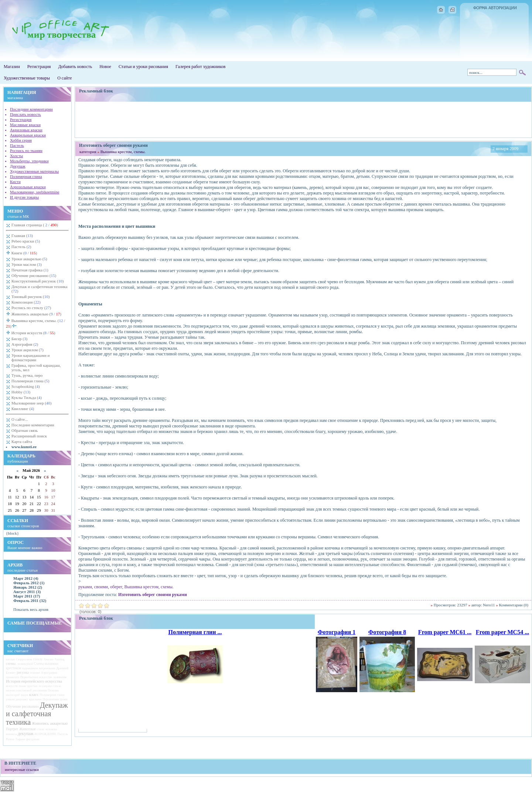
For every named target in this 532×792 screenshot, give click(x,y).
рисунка (23, 672)
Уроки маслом (27, 264)
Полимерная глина (26, 176)
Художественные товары (27, 78)
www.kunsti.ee (24, 447)
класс (34, 694)
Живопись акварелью (36, 314)
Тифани (20, 739)
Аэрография (25, 344)
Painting (60, 659)
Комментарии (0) (514, 605)
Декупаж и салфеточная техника (39, 289)
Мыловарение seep (32, 403)
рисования (40, 690)
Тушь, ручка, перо (27, 375)
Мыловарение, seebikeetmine (35, 192)
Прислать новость (25, 114)
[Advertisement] (303, 119)
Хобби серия (21, 140)
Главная (22, 236)
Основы (53, 690)
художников (30, 668)
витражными (47, 668)
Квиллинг (23, 409)
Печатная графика (30, 270)
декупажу (22, 699)
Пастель (17, 145)
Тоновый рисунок (30, 297)
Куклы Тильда (27, 397)
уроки (64, 699)
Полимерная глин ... (195, 632)
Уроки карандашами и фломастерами (30, 358)
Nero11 (489, 605)
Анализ (49, 659)
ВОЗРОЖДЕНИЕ (46, 734)
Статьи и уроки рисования (143, 67)
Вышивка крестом (141, 587)
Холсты (16, 156)
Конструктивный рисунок (37, 281)
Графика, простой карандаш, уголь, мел (36, 368)
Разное (10, 739)
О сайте (64, 78)
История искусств (33, 333)
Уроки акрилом (28, 350)
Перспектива (51, 699)
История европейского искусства (34, 681)
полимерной (25, 664)
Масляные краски (25, 125)
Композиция (26, 302)
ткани (23, 686)
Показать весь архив (31, 609)
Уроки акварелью (29, 259)
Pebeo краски (26, 241)
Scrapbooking (26, 386)
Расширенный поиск (29, 436)
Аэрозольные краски (28, 187)
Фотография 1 (337, 632)
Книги (24, 253)
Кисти (15, 182)
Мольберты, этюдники (29, 161)
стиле (41, 729)
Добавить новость (75, 67)
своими (101, 587)
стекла (57, 686)
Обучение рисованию (34, 275)
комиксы (11, 734)
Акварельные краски (28, 135)
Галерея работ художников (200, 67)
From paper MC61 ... (445, 632)
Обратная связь (25, 430)
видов (24, 695)
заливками (60, 677)
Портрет (12, 729)
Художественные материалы (34, 171)
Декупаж (18, 166)
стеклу (38, 659)
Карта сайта (22, 441)
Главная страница (35, 225)
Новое (105, 67)
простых (32, 686)
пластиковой (24, 691)
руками (85, 587)
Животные (28, 729)
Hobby (21, 392)
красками (35, 699)
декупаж (26, 734)
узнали (10, 699)
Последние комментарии (31, 109)
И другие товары (24, 197)
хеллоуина (45, 686)
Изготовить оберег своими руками (153, 595)
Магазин (12, 67)
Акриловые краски (26, 130)
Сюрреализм (24, 659)
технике (35, 673)
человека (51, 729)
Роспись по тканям (26, 150)
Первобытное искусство (36, 677)
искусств (12, 686)
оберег (116, 587)
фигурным (33, 739)
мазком (10, 691)
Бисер (19, 339)
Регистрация (39, 67)
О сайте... (20, 419)
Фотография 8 (387, 632)
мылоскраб (13, 695)
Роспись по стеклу (31, 308)
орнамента (13, 677)
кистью (11, 659)
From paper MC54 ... (502, 632)
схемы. (11, 664)
